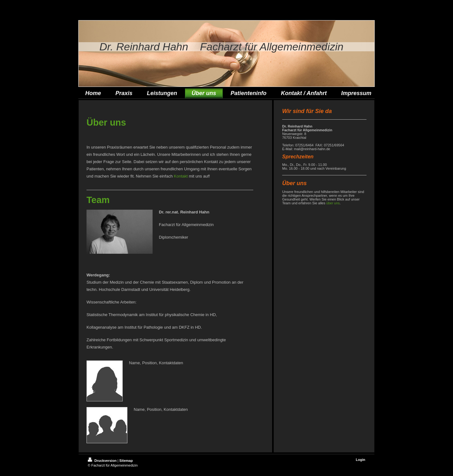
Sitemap (126, 461)
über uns (333, 203)
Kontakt (181, 176)
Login (361, 460)
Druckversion (103, 461)
